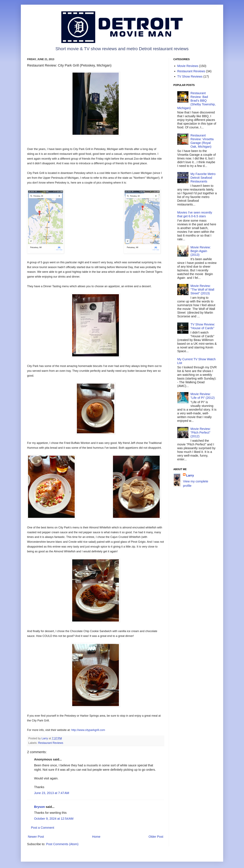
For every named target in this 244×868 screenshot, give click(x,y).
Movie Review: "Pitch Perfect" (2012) (201, 433)
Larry (190, 475)
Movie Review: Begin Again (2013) (201, 251)
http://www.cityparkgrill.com (88, 730)
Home (96, 837)
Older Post (156, 837)
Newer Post (36, 837)
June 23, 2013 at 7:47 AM (52, 793)
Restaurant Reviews (51, 743)
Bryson (39, 807)
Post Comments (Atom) (62, 844)
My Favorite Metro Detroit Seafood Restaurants (203, 178)
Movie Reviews (188, 66)
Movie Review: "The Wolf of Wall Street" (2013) (202, 290)
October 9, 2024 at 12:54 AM (54, 819)
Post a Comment (43, 828)
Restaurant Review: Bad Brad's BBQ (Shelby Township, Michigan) (196, 101)
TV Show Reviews (190, 76)
